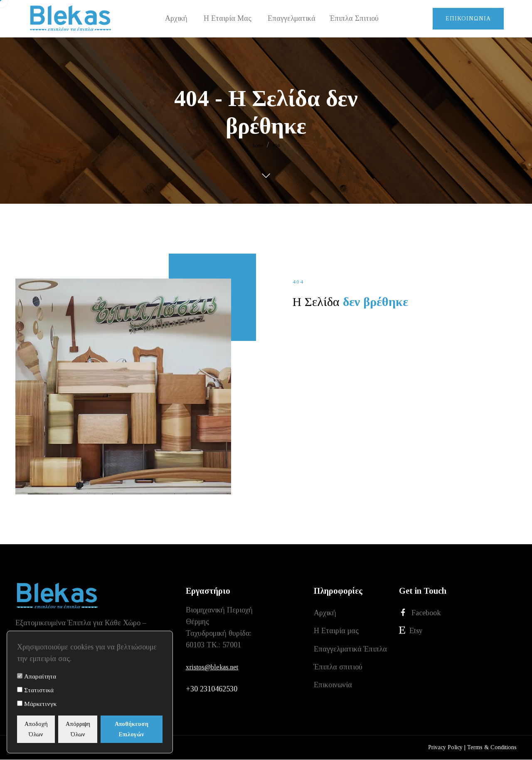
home (258, 146)
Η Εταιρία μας (336, 632)
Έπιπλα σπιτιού (338, 669)
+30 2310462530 (212, 690)
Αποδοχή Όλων (41, 729)
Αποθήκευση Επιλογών (142, 729)
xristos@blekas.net (212, 667)
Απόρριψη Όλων (92, 729)
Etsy (411, 632)
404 (276, 146)
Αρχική (325, 613)
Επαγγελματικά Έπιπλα (350, 651)
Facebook (420, 613)
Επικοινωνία (468, 19)
